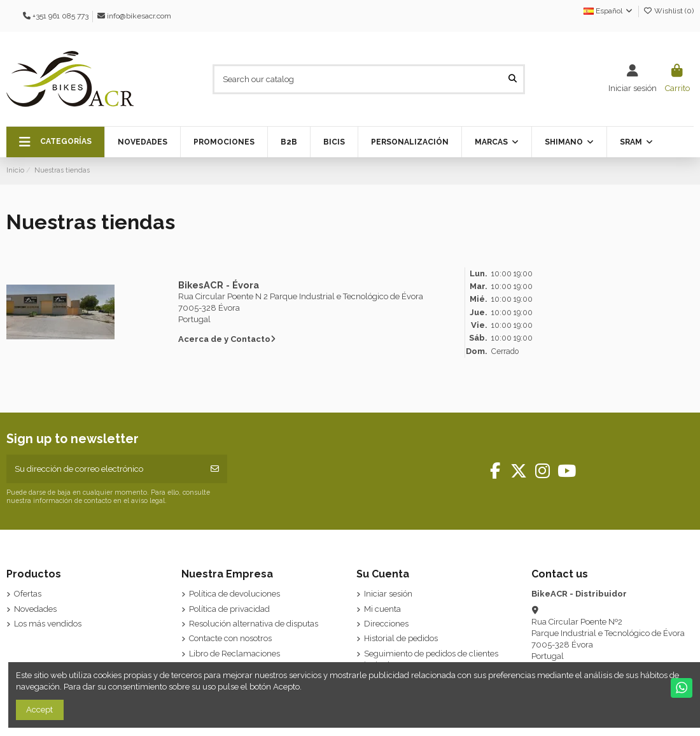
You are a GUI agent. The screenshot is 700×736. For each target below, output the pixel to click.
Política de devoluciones (234, 594)
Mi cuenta (382, 609)
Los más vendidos (48, 624)
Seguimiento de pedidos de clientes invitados (431, 659)
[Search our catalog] (513, 79)
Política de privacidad (229, 609)
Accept (39, 710)
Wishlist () (668, 11)
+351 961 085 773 (60, 16)
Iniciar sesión (388, 594)
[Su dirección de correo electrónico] (105, 469)
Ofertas (28, 594)
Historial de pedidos (401, 638)
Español (609, 11)
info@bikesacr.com (139, 16)
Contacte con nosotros (230, 638)
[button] (55, 142)
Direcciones (386, 624)
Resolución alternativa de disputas (254, 624)
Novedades (35, 609)
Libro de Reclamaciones (234, 654)
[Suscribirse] (215, 469)
